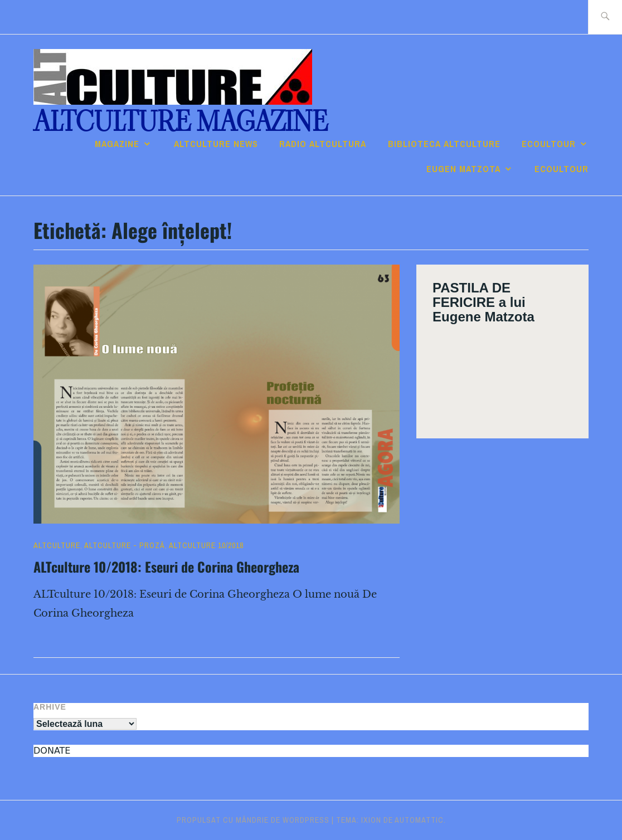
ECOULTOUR (549, 144)
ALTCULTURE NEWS (216, 144)
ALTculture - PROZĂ (125, 545)
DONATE (52, 751)
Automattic (419, 820)
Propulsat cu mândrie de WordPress (253, 820)
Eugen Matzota (463, 169)
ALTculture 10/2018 (206, 545)
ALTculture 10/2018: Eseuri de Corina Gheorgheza (166, 566)
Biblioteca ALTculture (444, 144)
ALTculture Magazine (181, 122)
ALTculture (57, 545)
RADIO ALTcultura (323, 144)
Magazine (117, 144)
